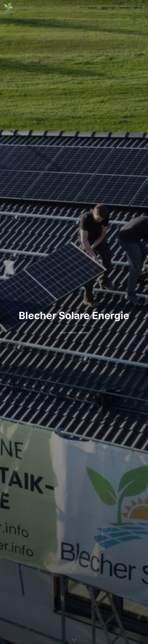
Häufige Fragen (108, 8)
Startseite (93, 8)
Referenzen (125, 8)
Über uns (138, 8)
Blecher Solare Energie (74, 315)
